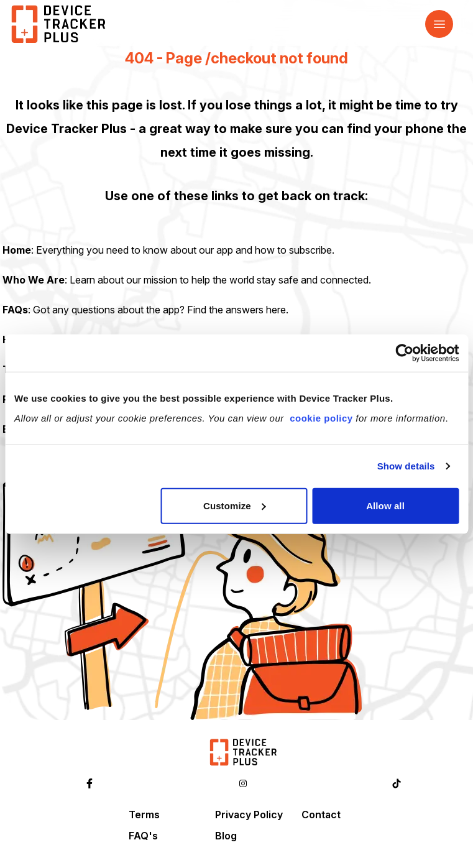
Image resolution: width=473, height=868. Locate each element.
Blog (226, 836)
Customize (235, 505)
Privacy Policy (249, 815)
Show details (406, 466)
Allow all (385, 505)
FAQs (15, 310)
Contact (321, 815)
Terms (144, 815)
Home (17, 250)
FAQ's (143, 836)
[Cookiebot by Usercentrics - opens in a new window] (404, 353)
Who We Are (34, 280)
